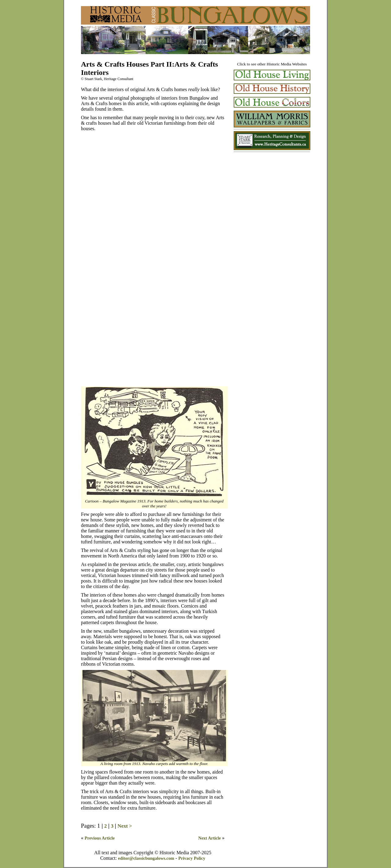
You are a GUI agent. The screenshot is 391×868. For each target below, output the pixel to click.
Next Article (210, 838)
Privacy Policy (192, 858)
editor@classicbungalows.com (146, 858)
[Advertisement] (272, 195)
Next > (125, 826)
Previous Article (100, 838)
